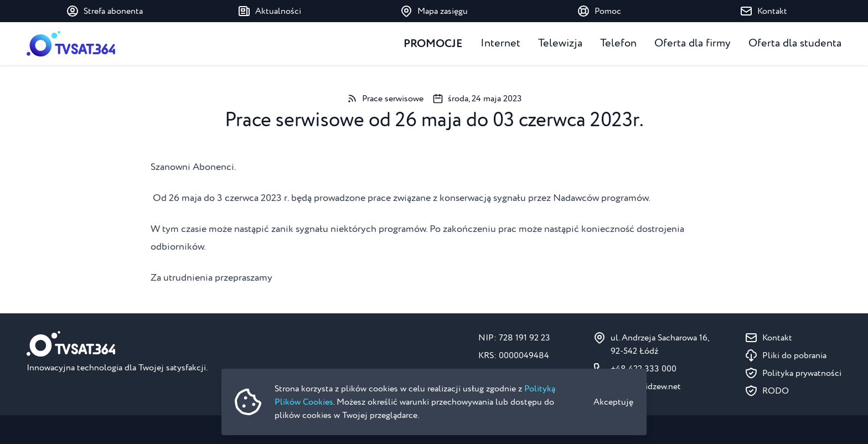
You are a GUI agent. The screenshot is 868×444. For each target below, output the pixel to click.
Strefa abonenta (104, 11)
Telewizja (560, 43)
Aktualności (269, 11)
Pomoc (599, 11)
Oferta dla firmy (693, 43)
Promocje (433, 44)
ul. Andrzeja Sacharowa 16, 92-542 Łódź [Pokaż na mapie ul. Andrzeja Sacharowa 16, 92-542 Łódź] (660, 344)
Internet (500, 43)
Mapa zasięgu (434, 11)
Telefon (618, 43)
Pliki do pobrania (794, 355)
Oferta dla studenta (795, 43)
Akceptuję (613, 402)
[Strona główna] (71, 44)
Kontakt (763, 11)
